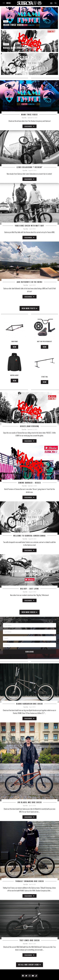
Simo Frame (15, 341)
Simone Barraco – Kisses (29, 483)
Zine (6, 21)
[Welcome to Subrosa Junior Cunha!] (29, 64)
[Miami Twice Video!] (29, 18)
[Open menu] (4, 3)
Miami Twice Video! (29, 115)
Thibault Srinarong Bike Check (30, 881)
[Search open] (55, 3)
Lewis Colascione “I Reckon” (29, 167)
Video (6, 44)
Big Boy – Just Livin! (29, 589)
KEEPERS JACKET (14, 375)
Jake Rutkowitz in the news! (29, 282)
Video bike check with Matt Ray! (29, 226)
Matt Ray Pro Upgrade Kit (45, 341)
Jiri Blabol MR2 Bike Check (29, 802)
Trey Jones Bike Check (29, 940)
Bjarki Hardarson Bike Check (29, 704)
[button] (30, 308)
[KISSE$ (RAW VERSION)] (29, 41)
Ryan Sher (24, 118)
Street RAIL (45, 377)
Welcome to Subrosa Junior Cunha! (29, 536)
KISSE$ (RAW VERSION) (29, 426)
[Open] (51, 3)
